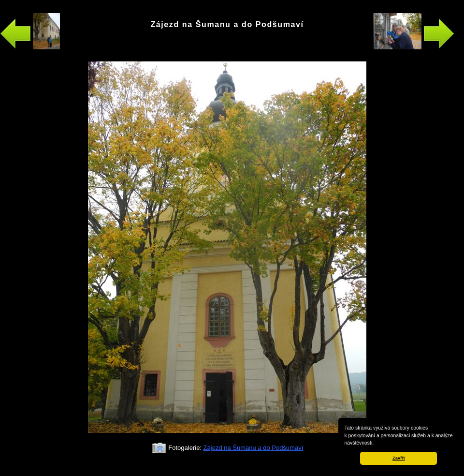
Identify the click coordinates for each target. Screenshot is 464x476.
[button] (376, 444)
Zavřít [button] (399, 458)
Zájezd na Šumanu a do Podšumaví (254, 448)
